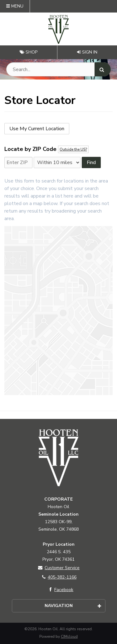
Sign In (87, 52)
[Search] (103, 69)
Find (91, 162)
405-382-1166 (58, 577)
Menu (15, 6)
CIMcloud (69, 636)
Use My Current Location (37, 129)
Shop (29, 52)
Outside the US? (73, 149)
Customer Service (58, 568)
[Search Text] (58, 69)
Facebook (60, 590)
